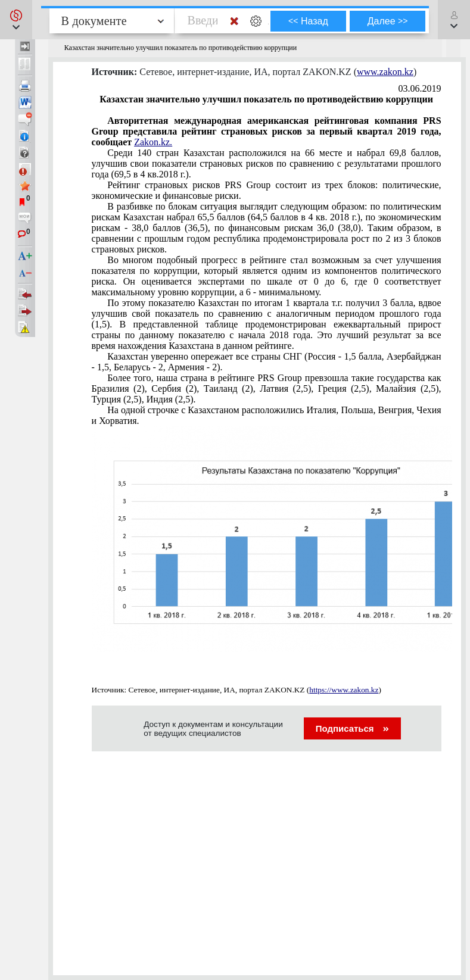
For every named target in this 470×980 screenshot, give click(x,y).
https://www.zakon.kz (344, 690)
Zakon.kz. (153, 142)
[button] (16, 20)
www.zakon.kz (385, 72)
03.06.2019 (420, 88)
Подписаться (352, 728)
